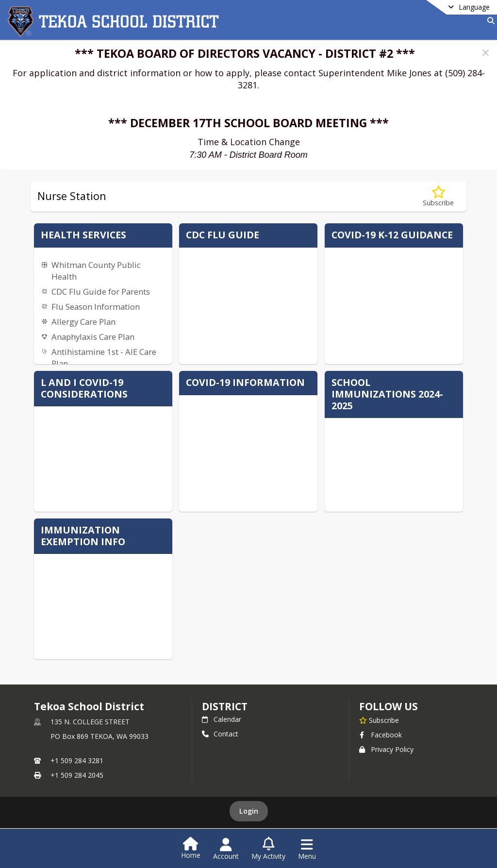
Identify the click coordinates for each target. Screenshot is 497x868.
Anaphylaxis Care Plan (93, 337)
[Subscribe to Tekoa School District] (379, 720)
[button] (486, 53)
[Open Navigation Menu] (307, 849)
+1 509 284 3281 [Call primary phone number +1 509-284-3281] (77, 760)
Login (249, 811)
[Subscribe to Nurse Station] (438, 196)
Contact (220, 734)
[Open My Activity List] (268, 849)
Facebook (381, 735)
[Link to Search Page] (489, 21)
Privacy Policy (386, 749)
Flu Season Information (96, 307)
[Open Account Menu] (226, 849)
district (225, 706)
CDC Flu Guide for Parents (101, 292)
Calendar (222, 719)
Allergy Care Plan (83, 322)
